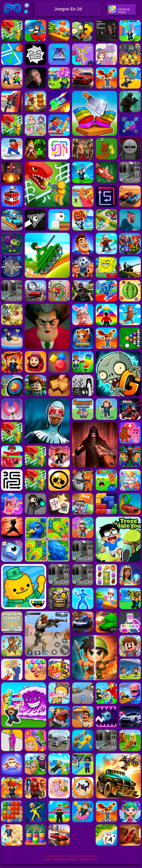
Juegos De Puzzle (119, 11)
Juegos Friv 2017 (13, 16)
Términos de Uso (88, 859)
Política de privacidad (64, 859)
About (47, 859)
